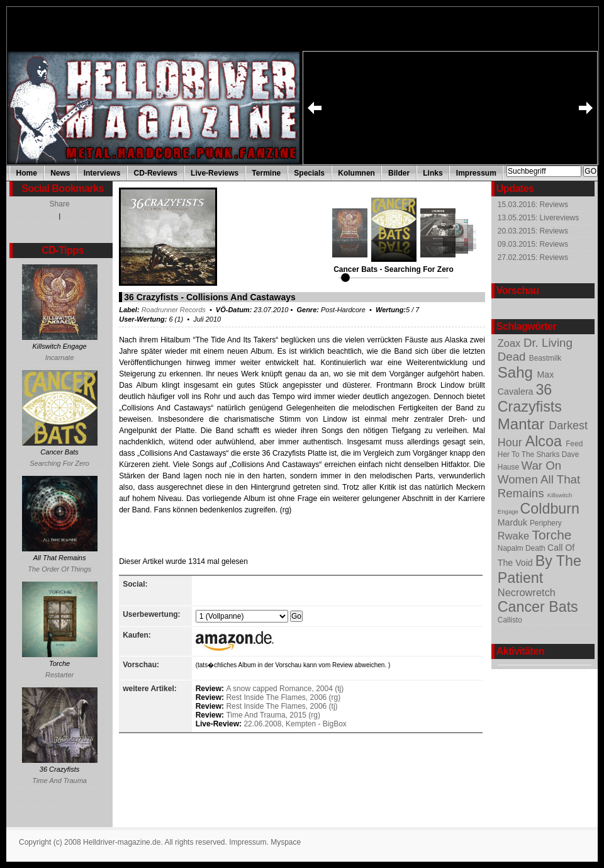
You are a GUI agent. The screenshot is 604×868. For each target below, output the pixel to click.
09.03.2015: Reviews (533, 244)
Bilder (399, 173)
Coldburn (550, 509)
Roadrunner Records (174, 310)
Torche (552, 535)
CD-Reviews (156, 173)
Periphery (546, 523)
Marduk (514, 522)
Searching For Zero (59, 463)
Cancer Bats (538, 607)
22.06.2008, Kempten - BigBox (295, 724)
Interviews (102, 173)
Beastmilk (545, 358)
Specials (309, 173)
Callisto (510, 620)
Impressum (476, 173)
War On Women (529, 472)
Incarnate (60, 358)
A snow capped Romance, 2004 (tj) (285, 689)
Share (60, 204)
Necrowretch (527, 592)
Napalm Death (523, 548)
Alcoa (546, 441)
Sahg (517, 372)
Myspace (286, 842)
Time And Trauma (59, 781)
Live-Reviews (215, 173)
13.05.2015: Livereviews (538, 218)
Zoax (511, 343)
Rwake (515, 536)
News (60, 173)
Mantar (523, 424)
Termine (266, 173)
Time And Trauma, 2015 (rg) (273, 715)
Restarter (59, 675)
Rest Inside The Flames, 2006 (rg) (283, 697)
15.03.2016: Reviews (533, 205)
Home (27, 173)
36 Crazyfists (530, 398)
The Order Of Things (59, 569)
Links (433, 173)
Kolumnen (356, 173)
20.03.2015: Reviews (533, 231)
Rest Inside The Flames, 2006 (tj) (282, 706)
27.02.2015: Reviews (533, 257)
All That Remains (539, 486)
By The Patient (540, 569)
